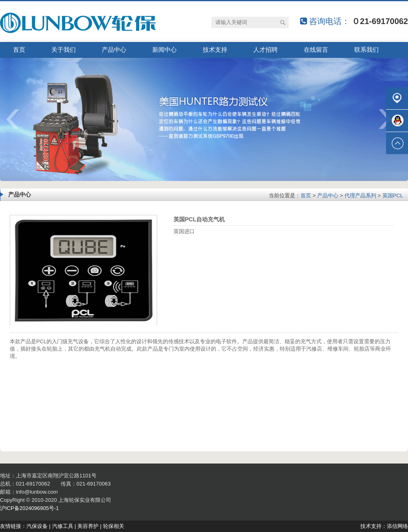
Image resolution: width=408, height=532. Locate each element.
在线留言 (316, 50)
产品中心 (114, 50)
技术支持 (215, 50)
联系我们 (366, 50)
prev (18, 122)
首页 (19, 50)
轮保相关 (114, 526)
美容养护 (88, 526)
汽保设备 (37, 526)
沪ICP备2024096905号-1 (30, 508)
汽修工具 (63, 526)
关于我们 (64, 50)
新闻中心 (165, 50)
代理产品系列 (360, 195)
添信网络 (397, 526)
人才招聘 (265, 50)
